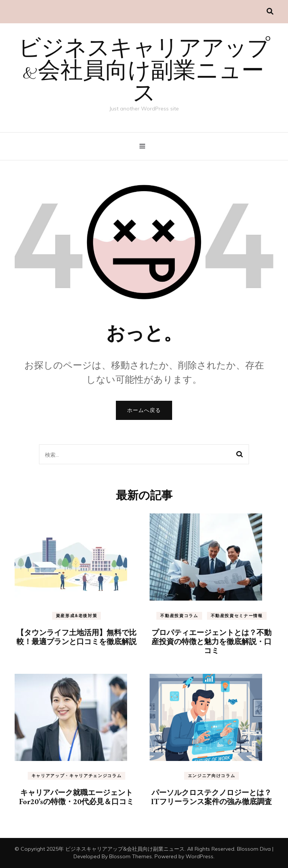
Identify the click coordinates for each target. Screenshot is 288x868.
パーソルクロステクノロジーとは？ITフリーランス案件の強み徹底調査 (211, 797)
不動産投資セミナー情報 (237, 616)
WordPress (199, 856)
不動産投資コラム (179, 616)
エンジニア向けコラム (212, 776)
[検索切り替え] (270, 11)
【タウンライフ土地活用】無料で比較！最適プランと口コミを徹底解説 (76, 637)
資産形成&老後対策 (77, 616)
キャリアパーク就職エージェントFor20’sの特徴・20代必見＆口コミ (76, 797)
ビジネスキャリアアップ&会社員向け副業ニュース (144, 72)
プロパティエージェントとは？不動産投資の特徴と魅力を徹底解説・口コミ (211, 642)
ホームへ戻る (144, 410)
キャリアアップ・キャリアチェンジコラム (76, 776)
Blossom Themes (130, 856)
